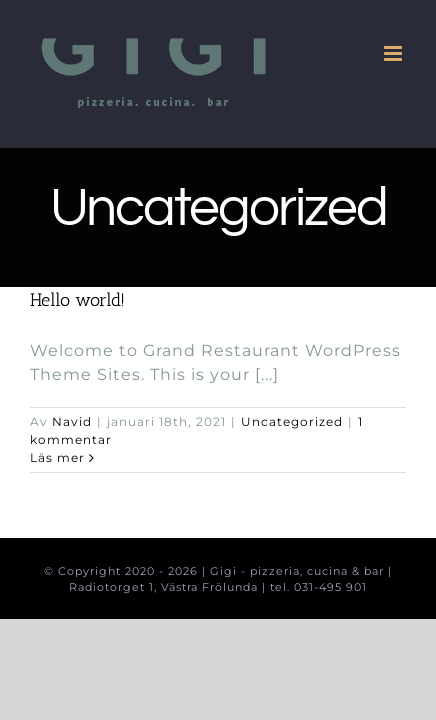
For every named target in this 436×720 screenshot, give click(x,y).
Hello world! (77, 300)
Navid (72, 421)
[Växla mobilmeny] (395, 53)
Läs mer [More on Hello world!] (57, 457)
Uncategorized (292, 421)
